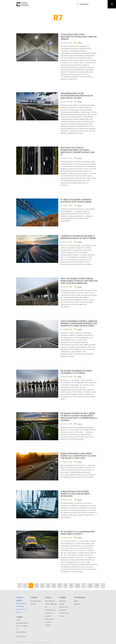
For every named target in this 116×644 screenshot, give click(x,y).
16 (97, 585)
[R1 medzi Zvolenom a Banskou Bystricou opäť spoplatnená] (37, 212)
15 (90, 585)
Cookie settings (21, 632)
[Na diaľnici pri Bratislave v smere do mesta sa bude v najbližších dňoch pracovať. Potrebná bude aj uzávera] (37, 426)
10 (77, 585)
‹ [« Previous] (20, 585)
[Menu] (112, 4)
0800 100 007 (20, 606)
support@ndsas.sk (22, 623)
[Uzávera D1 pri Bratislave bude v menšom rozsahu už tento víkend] (37, 249)
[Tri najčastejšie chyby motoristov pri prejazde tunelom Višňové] (37, 47)
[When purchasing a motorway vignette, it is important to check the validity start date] (37, 466)
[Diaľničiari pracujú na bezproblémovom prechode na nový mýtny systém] (37, 106)
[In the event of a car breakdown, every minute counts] (37, 545)
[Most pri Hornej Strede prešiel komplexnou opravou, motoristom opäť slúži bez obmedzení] (37, 291)
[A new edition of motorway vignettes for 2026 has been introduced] (37, 504)
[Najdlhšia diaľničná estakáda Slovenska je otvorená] (37, 384)
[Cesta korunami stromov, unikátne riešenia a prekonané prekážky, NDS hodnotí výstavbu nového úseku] (37, 334)
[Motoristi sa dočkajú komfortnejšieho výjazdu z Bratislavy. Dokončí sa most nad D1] (37, 161)
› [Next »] (103, 585)
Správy (80, 43)
